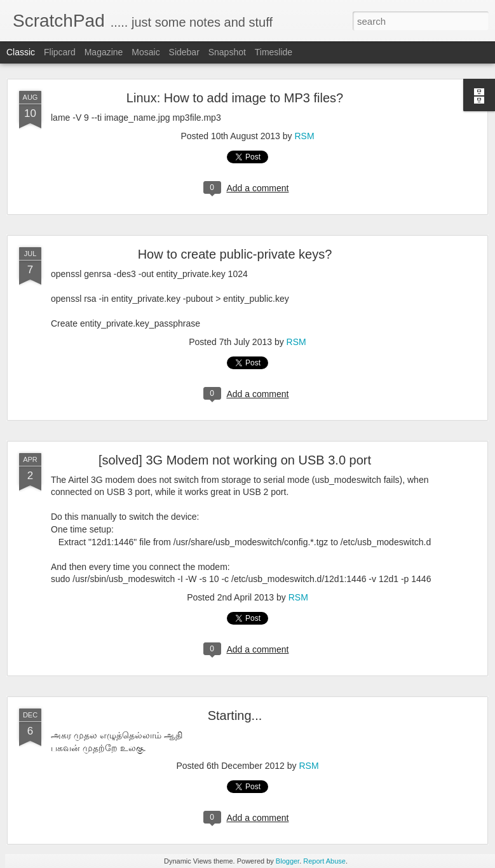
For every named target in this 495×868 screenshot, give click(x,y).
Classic (21, 52)
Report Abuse (324, 861)
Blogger (288, 861)
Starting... (235, 715)
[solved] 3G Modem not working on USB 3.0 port (235, 460)
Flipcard (60, 52)
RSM (304, 136)
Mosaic (146, 52)
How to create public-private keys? (235, 254)
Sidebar (184, 52)
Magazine (104, 52)
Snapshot (227, 52)
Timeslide (274, 52)
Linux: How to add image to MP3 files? (235, 98)
